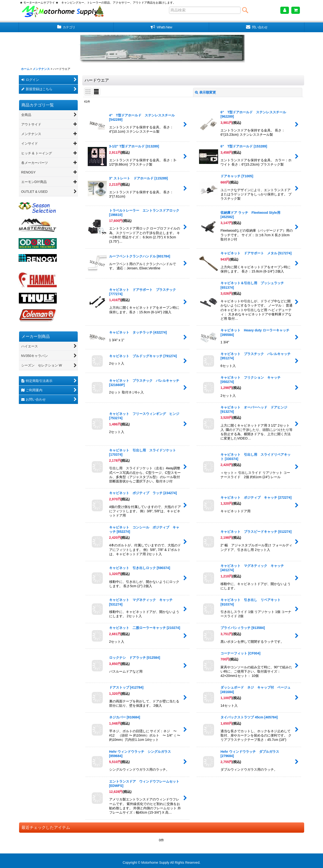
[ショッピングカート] (296, 10)
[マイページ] (285, 10)
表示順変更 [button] (205, 92)
